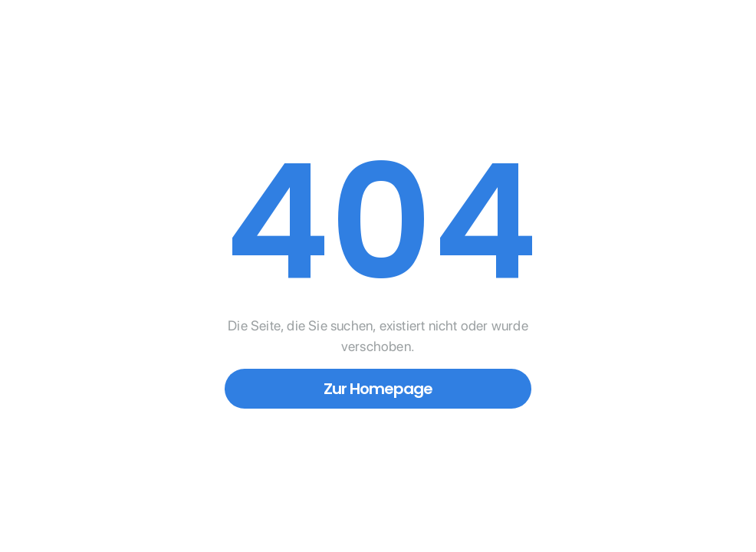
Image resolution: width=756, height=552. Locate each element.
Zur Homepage (378, 389)
